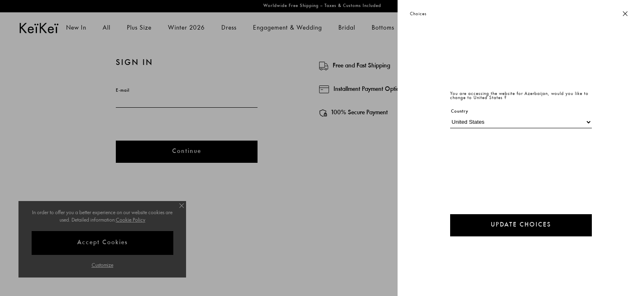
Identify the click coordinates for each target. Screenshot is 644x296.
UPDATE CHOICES (521, 225)
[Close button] (625, 14)
